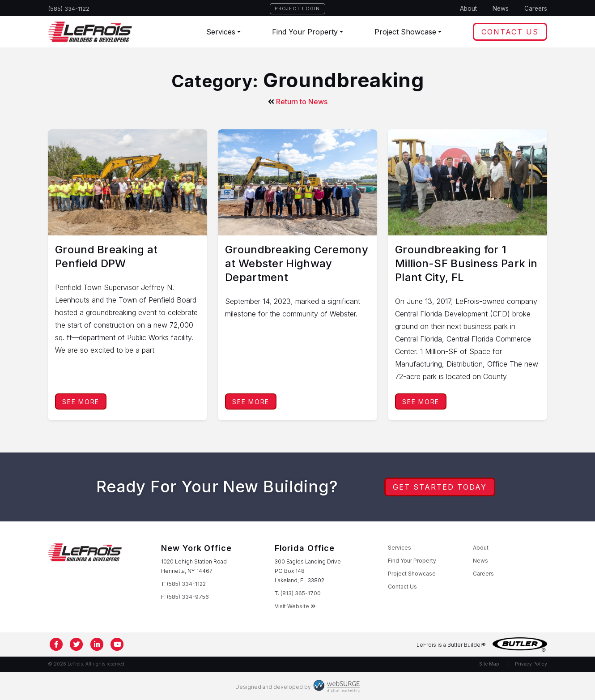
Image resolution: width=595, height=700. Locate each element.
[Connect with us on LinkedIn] (97, 645)
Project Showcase (405, 32)
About (468, 9)
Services (221, 32)
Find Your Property (305, 32)
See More (81, 402)
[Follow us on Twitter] (77, 645)
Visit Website (295, 606)
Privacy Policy (531, 664)
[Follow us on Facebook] (56, 645)
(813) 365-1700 (301, 593)
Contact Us (510, 32)
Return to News (298, 102)
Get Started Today (440, 487)
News (501, 9)
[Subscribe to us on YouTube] (118, 645)
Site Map (489, 664)
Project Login (297, 9)
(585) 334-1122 (69, 9)
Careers (536, 9)
